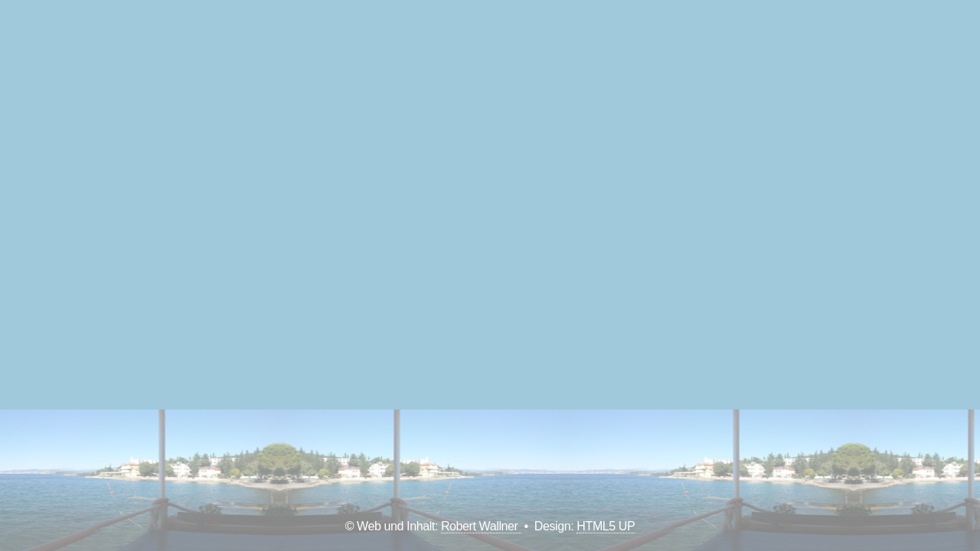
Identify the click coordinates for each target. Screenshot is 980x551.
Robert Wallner (481, 526)
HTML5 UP (606, 526)
